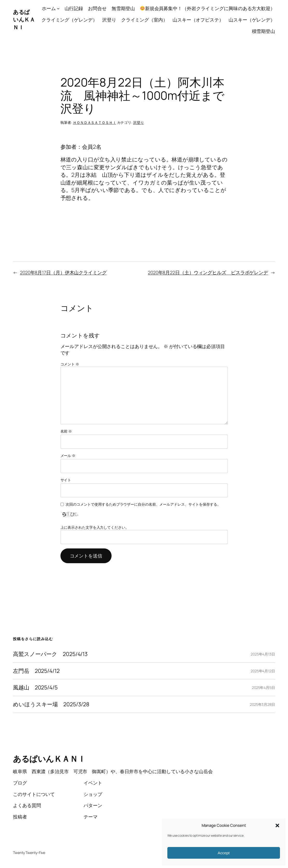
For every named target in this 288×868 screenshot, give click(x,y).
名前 (66, 431)
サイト (66, 480)
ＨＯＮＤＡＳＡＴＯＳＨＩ (95, 122)
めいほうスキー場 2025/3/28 (51, 704)
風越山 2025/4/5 (35, 688)
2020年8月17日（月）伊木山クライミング (63, 272)
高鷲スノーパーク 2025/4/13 (50, 654)
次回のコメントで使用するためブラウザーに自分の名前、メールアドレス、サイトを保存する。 (143, 504)
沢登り (139, 122)
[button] (277, 825)
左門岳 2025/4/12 (36, 671)
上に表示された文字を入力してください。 (95, 527)
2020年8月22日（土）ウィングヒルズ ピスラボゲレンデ (208, 272)
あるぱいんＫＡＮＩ (24, 20)
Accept (224, 853)
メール (68, 456)
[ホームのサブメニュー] (58, 8)
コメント (70, 364)
